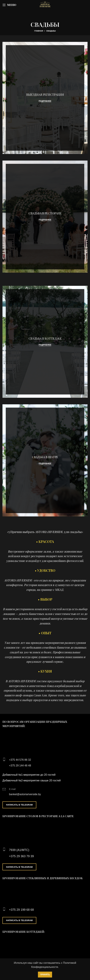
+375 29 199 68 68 (21, 910)
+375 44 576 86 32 (20, 760)
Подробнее (45, 101)
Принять (45, 975)
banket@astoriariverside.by (25, 794)
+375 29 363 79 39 (21, 856)
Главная (39, 31)
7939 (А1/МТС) (19, 850)
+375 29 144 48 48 (20, 766)
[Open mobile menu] (9, 5)
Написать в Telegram (19, 805)
